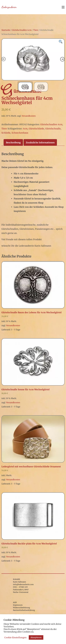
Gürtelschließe (36, 129)
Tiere (36, 30)
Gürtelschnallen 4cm (22, 30)
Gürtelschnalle (53, 129)
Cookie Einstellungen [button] (15, 638)
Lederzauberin (9, 7)
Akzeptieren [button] (36, 637)
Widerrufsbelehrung (21, 608)
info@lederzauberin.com (23, 584)
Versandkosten (29, 116)
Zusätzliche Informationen (40, 143)
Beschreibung (13, 143)
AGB (15, 602)
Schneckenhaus (20, 133)
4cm (25, 129)
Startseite (6, 30)
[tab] (13, 142)
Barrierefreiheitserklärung (24, 610)
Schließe (6, 133)
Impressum (18, 605)
